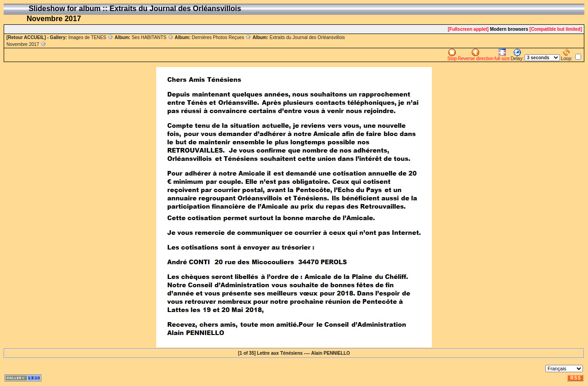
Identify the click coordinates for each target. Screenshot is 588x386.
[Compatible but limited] (556, 29)
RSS (576, 378)
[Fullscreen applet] (468, 29)
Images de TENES (91, 37)
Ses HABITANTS (153, 37)
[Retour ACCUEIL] (26, 37)
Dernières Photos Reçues (221, 37)
